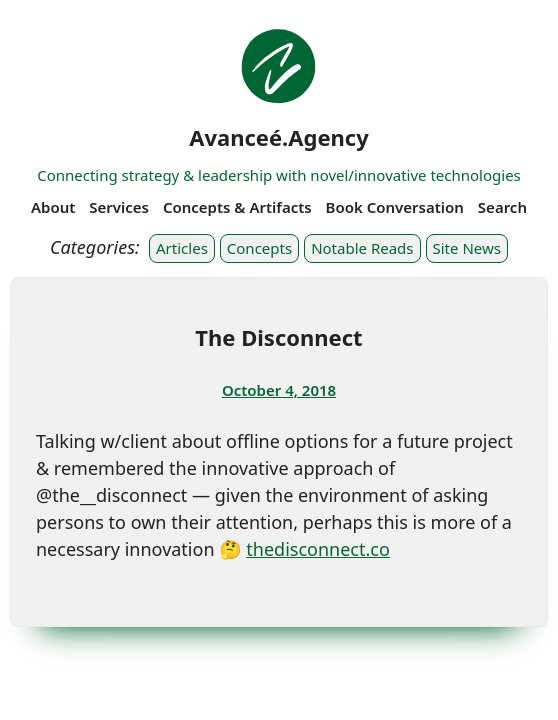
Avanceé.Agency (279, 137)
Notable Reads (362, 248)
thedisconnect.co (318, 549)
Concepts (259, 248)
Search (502, 207)
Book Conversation (395, 207)
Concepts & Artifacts (237, 207)
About (53, 207)
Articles (182, 248)
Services (119, 207)
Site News (467, 248)
